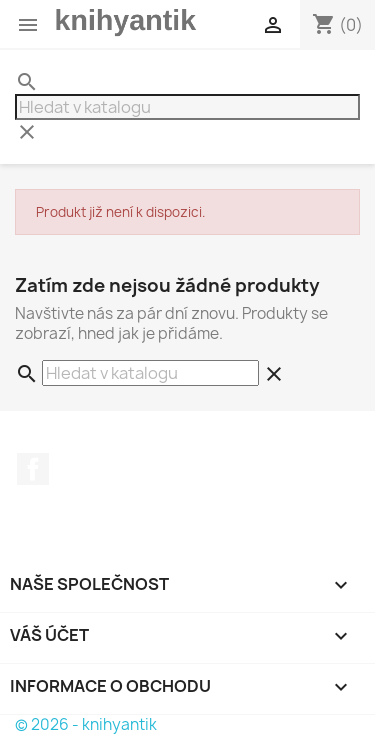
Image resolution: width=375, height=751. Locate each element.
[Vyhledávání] (187, 107)
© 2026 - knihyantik (86, 724)
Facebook (33, 469)
